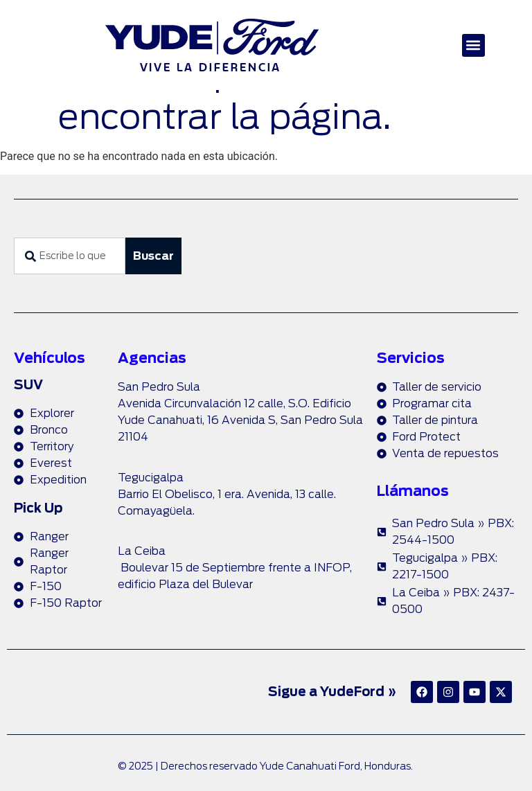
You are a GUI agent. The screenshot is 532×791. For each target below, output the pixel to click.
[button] (473, 45)
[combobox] (70, 256)
